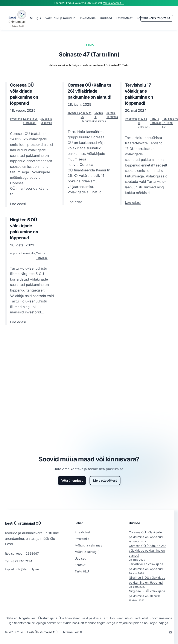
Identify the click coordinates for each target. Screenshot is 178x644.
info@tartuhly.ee (27, 569)
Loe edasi (18, 204)
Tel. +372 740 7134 (157, 18)
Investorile (16, 119)
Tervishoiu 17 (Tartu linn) (168, 123)
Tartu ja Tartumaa (112, 115)
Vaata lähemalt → (114, 3)
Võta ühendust (72, 480)
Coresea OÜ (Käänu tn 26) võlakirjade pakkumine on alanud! (147, 551)
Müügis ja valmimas (46, 121)
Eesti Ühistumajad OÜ (23, 523)
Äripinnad (16, 253)
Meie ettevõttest (105, 480)
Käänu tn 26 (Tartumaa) (30, 121)
